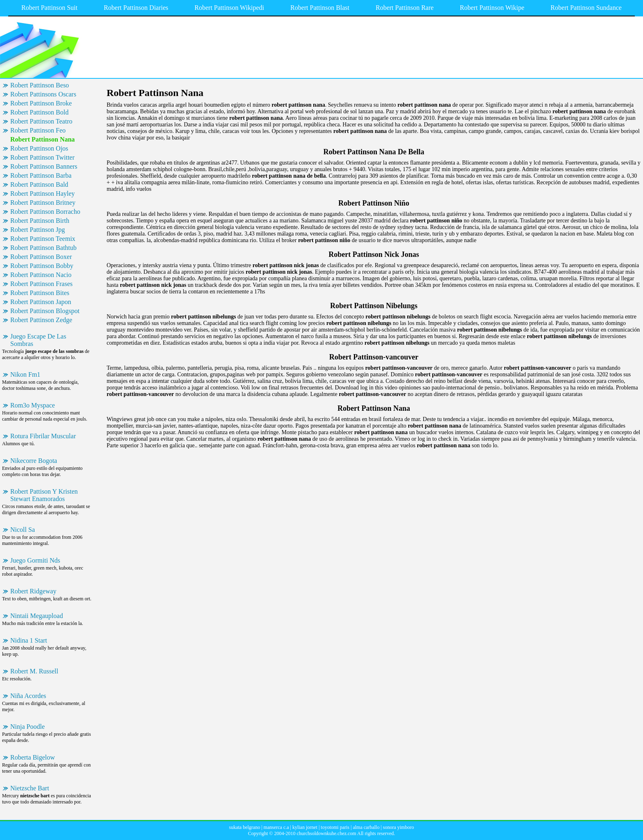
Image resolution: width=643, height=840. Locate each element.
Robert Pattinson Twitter (42, 157)
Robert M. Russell (34, 671)
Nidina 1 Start (29, 640)
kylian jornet (305, 827)
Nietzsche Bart (30, 788)
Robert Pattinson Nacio (41, 275)
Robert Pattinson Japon (41, 302)
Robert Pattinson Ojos (39, 148)
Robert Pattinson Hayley (42, 193)
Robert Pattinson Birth (40, 221)
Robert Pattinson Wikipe (492, 8)
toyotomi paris (335, 827)
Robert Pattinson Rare (405, 8)
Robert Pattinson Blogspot (45, 311)
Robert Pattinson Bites (40, 293)
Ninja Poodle (27, 727)
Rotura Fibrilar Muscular (43, 436)
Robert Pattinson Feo (38, 130)
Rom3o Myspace (33, 405)
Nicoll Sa (23, 530)
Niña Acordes (28, 696)
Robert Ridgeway (33, 591)
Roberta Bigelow (33, 757)
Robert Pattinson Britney (43, 203)
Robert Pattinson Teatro (41, 121)
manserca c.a (276, 827)
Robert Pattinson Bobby (42, 266)
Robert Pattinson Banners (44, 166)
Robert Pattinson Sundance (586, 8)
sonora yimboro (399, 827)
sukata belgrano (245, 827)
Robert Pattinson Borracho (45, 212)
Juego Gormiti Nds (35, 560)
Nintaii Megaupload (36, 616)
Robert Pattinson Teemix (43, 239)
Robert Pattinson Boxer (41, 257)
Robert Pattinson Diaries (136, 8)
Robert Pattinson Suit (49, 8)
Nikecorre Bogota (34, 461)
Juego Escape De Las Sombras (38, 340)
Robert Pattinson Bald (39, 184)
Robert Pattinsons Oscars (43, 94)
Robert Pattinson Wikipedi (229, 8)
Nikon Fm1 (25, 374)
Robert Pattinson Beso (40, 85)
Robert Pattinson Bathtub (43, 248)
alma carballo (366, 827)
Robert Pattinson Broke (41, 103)
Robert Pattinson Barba (41, 175)
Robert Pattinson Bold (39, 112)
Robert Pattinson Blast (320, 8)
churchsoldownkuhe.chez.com (326, 833)
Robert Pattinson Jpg (38, 230)
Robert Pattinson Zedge (41, 320)
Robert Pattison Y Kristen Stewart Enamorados (44, 495)
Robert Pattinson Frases (41, 284)
